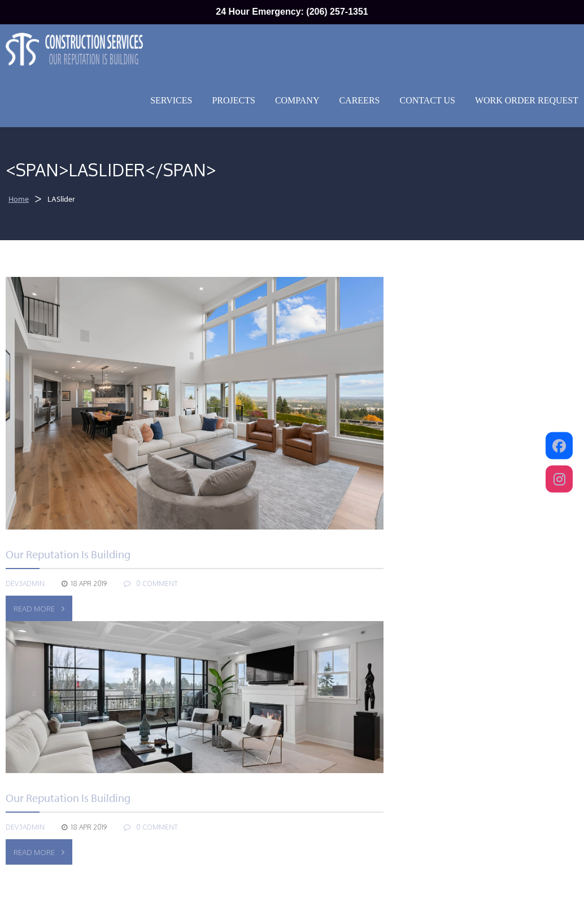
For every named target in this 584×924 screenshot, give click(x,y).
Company (297, 100)
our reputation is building (68, 554)
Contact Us (427, 100)
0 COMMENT (151, 584)
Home (19, 199)
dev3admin (25, 584)
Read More (39, 609)
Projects (233, 100)
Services (171, 100)
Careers (359, 100)
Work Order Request (527, 100)
